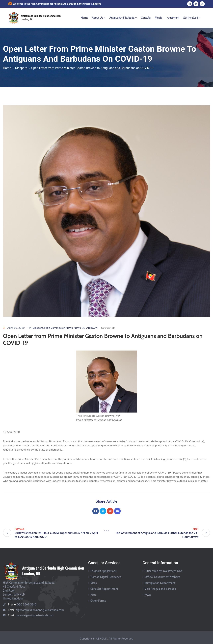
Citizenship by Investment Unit (163, 571)
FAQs (148, 595)
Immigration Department (160, 583)
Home (85, 18)
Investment (173, 18)
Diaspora (21, 68)
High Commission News (58, 328)
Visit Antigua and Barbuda (160, 589)
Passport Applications (104, 571)
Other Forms (98, 601)
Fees (93, 595)
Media (159, 18)
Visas (94, 583)
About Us (99, 18)
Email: (36, 610)
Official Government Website (162, 577)
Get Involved (192, 18)
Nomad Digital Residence (106, 577)
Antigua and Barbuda (123, 18)
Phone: (22, 604)
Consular (146, 18)
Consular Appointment (104, 589)
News (77, 328)
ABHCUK (92, 328)
